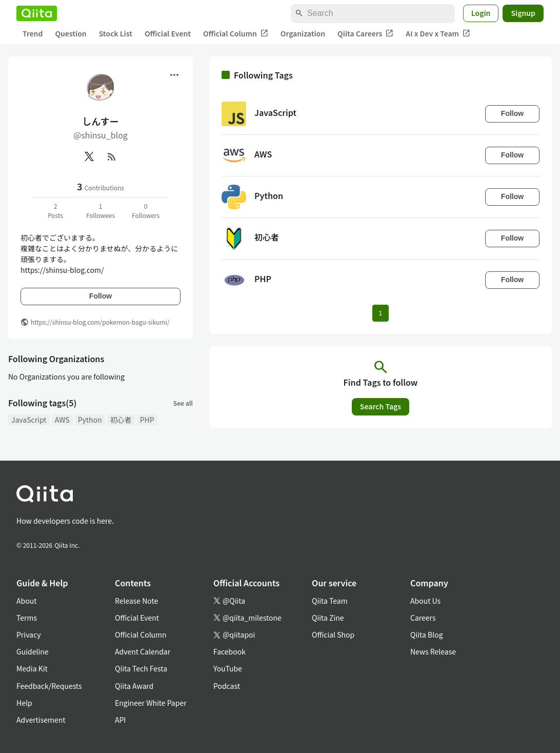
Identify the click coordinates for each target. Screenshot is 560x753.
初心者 (121, 420)
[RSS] (112, 156)
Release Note (136, 601)
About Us (425, 601)
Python (90, 420)
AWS (62, 420)
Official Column (236, 34)
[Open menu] (174, 75)
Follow (101, 296)
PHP (147, 420)
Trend (33, 33)
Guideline (33, 651)
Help (24, 703)
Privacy (28, 635)
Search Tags (381, 406)
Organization (303, 33)
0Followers (146, 211)
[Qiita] (37, 13)
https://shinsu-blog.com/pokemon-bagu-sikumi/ (100, 322)
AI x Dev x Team (438, 34)
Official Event (168, 33)
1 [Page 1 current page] (380, 313)
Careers (423, 618)
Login (481, 13)
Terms (27, 618)
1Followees (101, 211)
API (120, 720)
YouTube (228, 668)
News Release (433, 651)
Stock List (116, 33)
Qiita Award (134, 686)
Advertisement (41, 720)
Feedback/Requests (49, 686)
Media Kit (32, 668)
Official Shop (333, 635)
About (26, 601)
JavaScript (29, 420)
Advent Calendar (143, 651)
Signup (523, 13)
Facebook (229, 651)
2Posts (55, 211)
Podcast (227, 686)
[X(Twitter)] (89, 156)
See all (183, 403)
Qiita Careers (365, 34)
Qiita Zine (328, 618)
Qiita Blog (427, 635)
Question (71, 33)
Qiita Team (330, 601)
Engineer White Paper (151, 703)
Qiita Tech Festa (141, 668)
